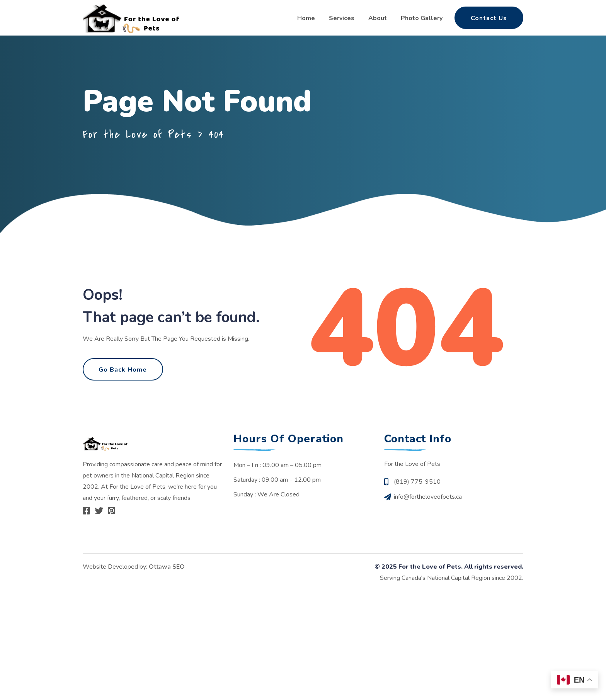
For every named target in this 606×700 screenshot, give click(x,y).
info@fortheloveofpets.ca (428, 507)
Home (306, 18)
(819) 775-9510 (417, 492)
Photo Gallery (422, 18)
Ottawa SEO (167, 577)
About (378, 18)
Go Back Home (123, 375)
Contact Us (489, 18)
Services (342, 18)
